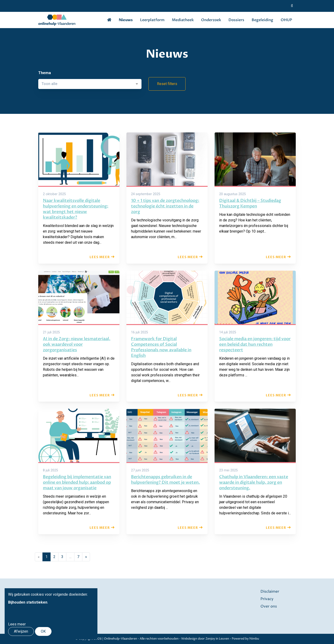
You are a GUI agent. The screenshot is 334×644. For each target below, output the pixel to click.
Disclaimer (270, 591)
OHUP (286, 20)
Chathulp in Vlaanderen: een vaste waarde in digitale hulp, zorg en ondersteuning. (254, 482)
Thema (45, 73)
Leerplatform (152, 20)
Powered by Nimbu (245, 639)
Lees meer (100, 257)
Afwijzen (21, 631)
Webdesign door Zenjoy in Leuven (205, 639)
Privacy (267, 599)
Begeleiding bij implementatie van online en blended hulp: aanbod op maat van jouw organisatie (77, 482)
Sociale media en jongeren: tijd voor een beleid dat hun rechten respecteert (255, 344)
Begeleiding (262, 20)
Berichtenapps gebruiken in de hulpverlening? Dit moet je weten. (165, 480)
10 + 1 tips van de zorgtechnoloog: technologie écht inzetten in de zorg (165, 206)
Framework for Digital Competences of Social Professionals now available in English (161, 347)
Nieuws (126, 20)
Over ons (269, 606)
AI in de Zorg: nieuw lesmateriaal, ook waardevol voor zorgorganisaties (77, 344)
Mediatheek (183, 20)
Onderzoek (211, 20)
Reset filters (167, 84)
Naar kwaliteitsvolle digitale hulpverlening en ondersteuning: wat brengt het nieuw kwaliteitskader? (76, 209)
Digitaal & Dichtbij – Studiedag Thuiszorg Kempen (250, 203)
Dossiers (236, 20)
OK (43, 631)
